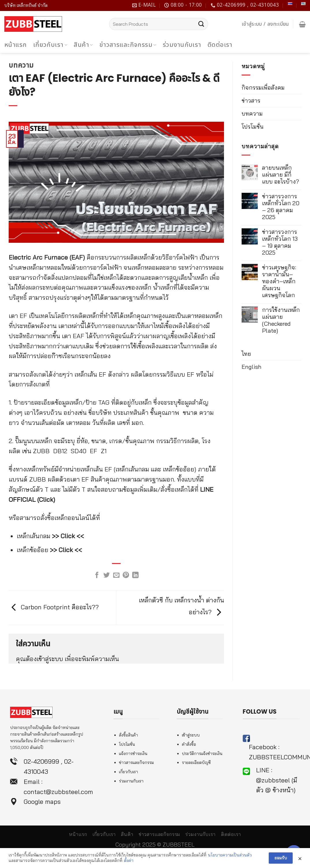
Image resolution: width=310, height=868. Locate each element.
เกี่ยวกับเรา (50, 45)
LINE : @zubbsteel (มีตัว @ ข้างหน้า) (277, 780)
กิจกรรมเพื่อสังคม (263, 87)
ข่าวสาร (251, 100)
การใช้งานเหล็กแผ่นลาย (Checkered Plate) (281, 320)
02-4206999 (41, 761)
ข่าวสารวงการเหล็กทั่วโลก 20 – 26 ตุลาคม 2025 (281, 207)
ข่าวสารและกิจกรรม (128, 45)
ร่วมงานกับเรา (182, 45)
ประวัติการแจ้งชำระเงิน (202, 754)
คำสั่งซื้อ (189, 744)
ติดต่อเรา (220, 45)
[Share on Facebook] (97, 576)
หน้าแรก (16, 45)
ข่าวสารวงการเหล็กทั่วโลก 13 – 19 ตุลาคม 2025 (280, 242)
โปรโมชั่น (253, 126)
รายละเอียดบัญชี (196, 762)
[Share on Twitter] (107, 576)
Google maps (42, 801)
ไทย (246, 354)
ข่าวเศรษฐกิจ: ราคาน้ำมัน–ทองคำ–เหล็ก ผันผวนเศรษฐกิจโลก (279, 281)
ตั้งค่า (129, 861)
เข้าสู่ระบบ (50, 659)
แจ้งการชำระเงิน (133, 754)
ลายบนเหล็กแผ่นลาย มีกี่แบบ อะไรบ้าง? (281, 175)
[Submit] (201, 24)
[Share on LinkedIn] (135, 576)
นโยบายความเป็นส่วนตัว (230, 856)
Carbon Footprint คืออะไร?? (54, 607)
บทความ (21, 65)
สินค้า (83, 45)
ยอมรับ (281, 858)
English (252, 367)
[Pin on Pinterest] (126, 576)
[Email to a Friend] (116, 576)
